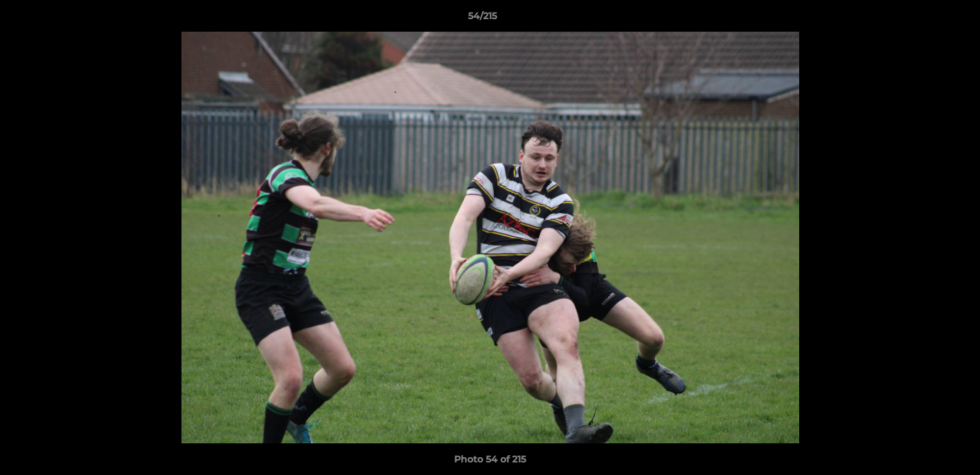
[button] (925, 19)
